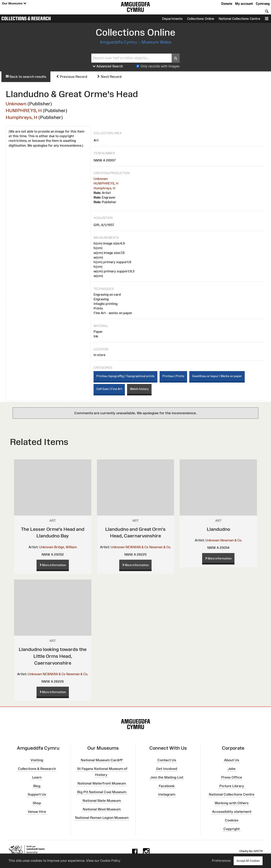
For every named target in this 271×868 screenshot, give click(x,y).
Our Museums (14, 4)
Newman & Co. (160, 547)
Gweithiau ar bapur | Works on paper (217, 376)
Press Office (232, 777)
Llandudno (218, 529)
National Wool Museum (102, 809)
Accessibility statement (232, 812)
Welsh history (139, 389)
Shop (37, 803)
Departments (172, 19)
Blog (37, 786)
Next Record (109, 77)
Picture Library (232, 786)
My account (244, 4)
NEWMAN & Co (137, 547)
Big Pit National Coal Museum (102, 792)
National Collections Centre (239, 19)
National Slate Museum (102, 801)
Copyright (232, 829)
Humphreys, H (21, 117)
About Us (232, 760)
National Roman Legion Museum (102, 818)
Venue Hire (37, 812)
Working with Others (232, 803)
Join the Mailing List (167, 777)
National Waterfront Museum (102, 783)
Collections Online (201, 19)
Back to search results (26, 77)
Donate (227, 4)
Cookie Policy (110, 861)
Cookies (232, 820)
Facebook (167, 786)
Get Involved (167, 769)
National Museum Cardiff (102, 760)
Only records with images (160, 66)
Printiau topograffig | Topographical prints (125, 376)
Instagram (167, 794)
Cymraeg (263, 4)
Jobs (232, 769)
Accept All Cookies (248, 861)
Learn (37, 777)
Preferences (221, 861)
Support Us (37, 794)
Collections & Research (26, 18)
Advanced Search (108, 66)
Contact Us (167, 760)
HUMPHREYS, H (24, 110)
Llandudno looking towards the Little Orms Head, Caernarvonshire (53, 656)
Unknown (16, 104)
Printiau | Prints (173, 376)
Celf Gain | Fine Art (109, 389)
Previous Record (72, 77)
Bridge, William (65, 547)
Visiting (37, 760)
